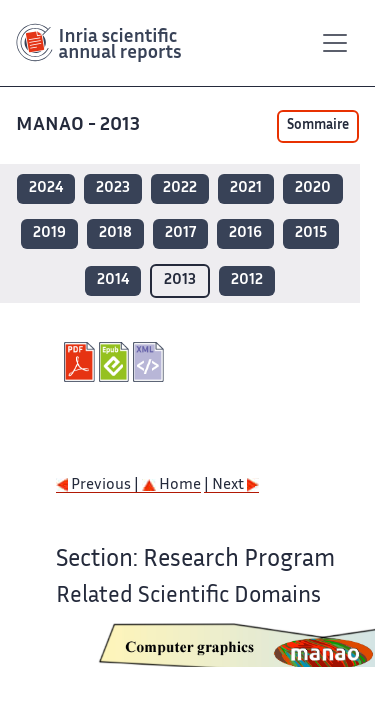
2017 (180, 233)
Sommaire (318, 126)
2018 (115, 233)
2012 (247, 280)
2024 (46, 188)
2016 (245, 233)
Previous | (99, 485)
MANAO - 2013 (78, 125)
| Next (231, 485)
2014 (113, 280)
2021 (246, 188)
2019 (49, 233)
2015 (311, 233)
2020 (313, 188)
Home (171, 485)
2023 (113, 188)
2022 (180, 188)
